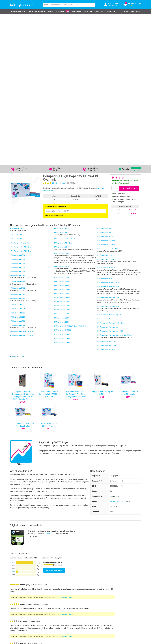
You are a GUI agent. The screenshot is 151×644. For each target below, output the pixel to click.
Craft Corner (36, 622)
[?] (123, 233)
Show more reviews (18, 438)
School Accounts (77, 615)
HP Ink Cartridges (19, 609)
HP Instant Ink (49, 505)
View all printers (18, 108)
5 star (13, 315)
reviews (56, 34)
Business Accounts (78, 612)
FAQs (63, 34)
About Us (99, 12)
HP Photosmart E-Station (106, 92)
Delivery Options (77, 609)
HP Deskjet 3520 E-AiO (18, 86)
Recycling (88, 12)
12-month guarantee (67, 531)
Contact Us (110, 12)
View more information (65, 349)
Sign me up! (104, 613)
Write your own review (54, 322)
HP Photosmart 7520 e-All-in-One (65, 90)
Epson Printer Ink (19, 615)
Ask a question (20, 456)
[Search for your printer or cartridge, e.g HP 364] (67, 5)
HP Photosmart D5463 (105, 80)
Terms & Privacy (59, 618)
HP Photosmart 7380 (61, 80)
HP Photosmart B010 (61, 98)
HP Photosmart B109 (61, 104)
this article (93, 490)
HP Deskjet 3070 (16, 80)
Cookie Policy (58, 622)
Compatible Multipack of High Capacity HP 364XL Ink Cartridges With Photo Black (75, 146)
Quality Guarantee (59, 615)
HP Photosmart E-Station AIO (108, 96)
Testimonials (58, 612)
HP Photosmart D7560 (105, 88)
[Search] (93, 5)
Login (116, 6)
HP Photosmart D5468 (105, 84)
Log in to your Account (39, 609)
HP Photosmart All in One (63, 94)
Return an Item (36, 615)
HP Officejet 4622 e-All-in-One (20, 102)
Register (111, 6)
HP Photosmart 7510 (61, 84)
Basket (130, 4)
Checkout (138, 4)
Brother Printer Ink (19, 618)
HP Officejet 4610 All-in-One (20, 94)
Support (56, 609)
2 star (13, 324)
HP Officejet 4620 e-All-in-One (20, 98)
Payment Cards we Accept (81, 618)
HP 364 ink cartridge (118, 254)
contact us (50, 286)
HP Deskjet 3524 (16, 90)
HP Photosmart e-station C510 (108, 100)
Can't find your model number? (54, 66)
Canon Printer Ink (19, 612)
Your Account (113, 4)
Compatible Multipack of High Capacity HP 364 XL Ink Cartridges (49, 146)
